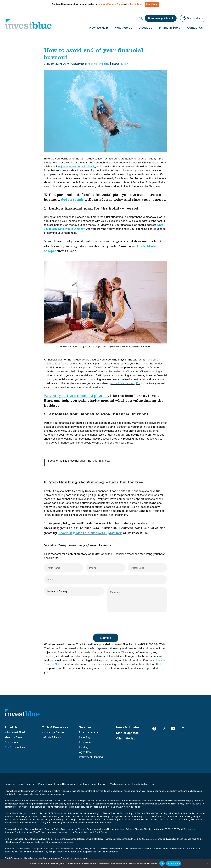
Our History (11, 742)
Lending (84, 747)
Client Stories (126, 738)
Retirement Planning (91, 757)
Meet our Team (14, 737)
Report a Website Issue (143, 784)
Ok (162, 863)
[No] (207, 863)
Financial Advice (89, 732)
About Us (11, 727)
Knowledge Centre (53, 732)
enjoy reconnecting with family (77, 166)
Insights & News (51, 737)
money (124, 64)
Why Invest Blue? (15, 732)
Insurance (85, 742)
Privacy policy (174, 863)
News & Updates (128, 727)
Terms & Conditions (27, 784)
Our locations (193, 18)
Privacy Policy (45, 784)
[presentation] (66, 622)
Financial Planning (98, 64)
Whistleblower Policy (120, 784)
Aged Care (85, 752)
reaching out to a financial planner (90, 534)
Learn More (152, 4)
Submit (104, 638)
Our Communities (15, 747)
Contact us (10, 784)
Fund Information (99, 784)
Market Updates (127, 733)
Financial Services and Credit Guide (72, 784)
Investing (85, 737)
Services (85, 727)
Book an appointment (161, 18)
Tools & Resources (55, 727)
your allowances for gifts (125, 383)
